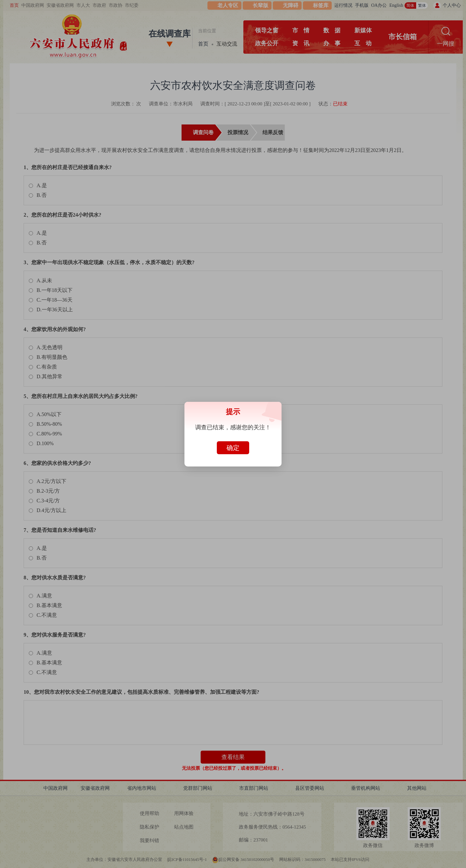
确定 (233, 448)
